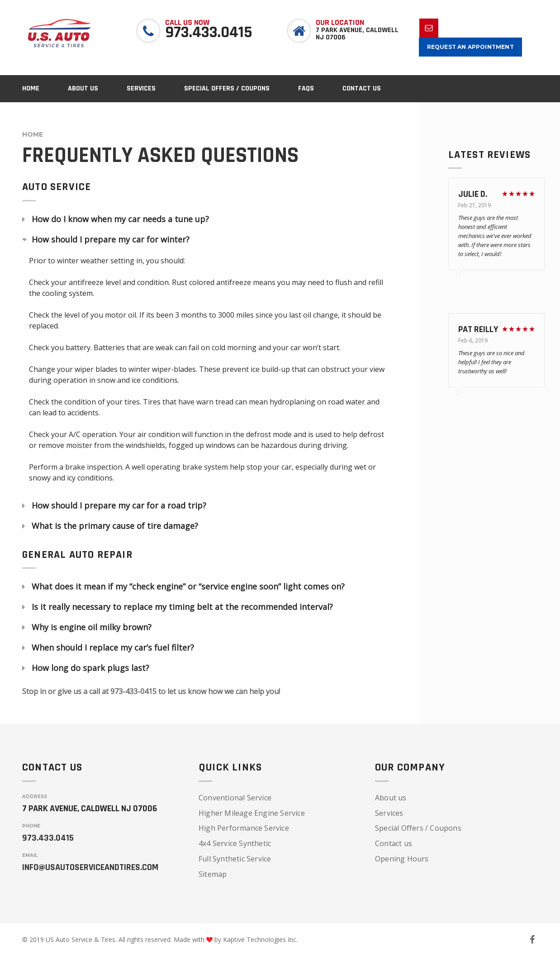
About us (391, 798)
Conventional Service (235, 798)
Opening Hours (402, 859)
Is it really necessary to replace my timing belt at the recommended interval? (182, 607)
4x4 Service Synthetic (235, 843)
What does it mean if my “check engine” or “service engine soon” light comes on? (188, 587)
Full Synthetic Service (235, 859)
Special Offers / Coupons (418, 828)
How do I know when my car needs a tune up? (120, 219)
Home (33, 134)
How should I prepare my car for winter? (111, 240)
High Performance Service (244, 828)
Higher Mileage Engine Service (252, 813)
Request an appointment (470, 47)
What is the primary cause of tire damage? (115, 526)
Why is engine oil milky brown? (92, 628)
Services (389, 813)
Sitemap (213, 874)
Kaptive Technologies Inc (260, 939)
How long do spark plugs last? (90, 668)
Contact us (394, 843)
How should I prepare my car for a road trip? (119, 506)
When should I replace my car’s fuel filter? (113, 648)
